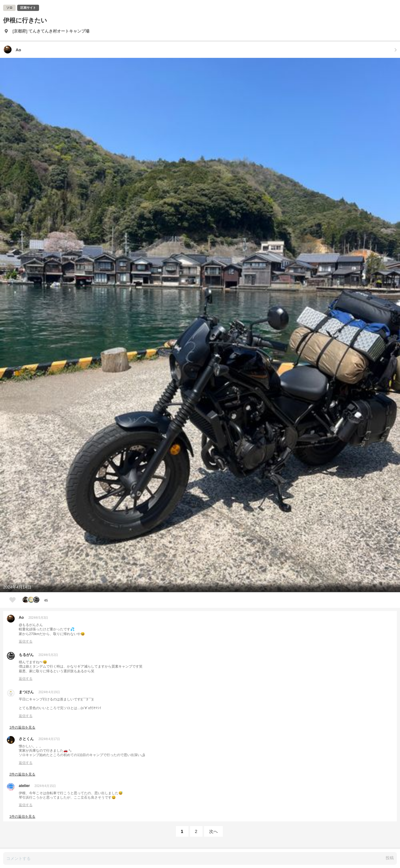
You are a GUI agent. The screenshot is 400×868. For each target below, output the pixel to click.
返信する (26, 641)
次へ (213, 831)
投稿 (390, 858)
